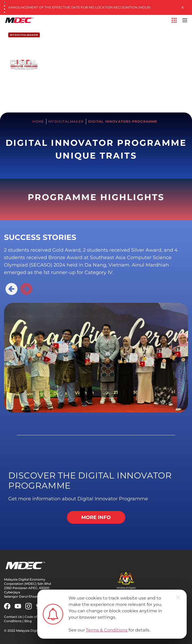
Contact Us (13, 617)
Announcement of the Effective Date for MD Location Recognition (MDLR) (79, 7)
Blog (28, 621)
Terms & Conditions (107, 630)
